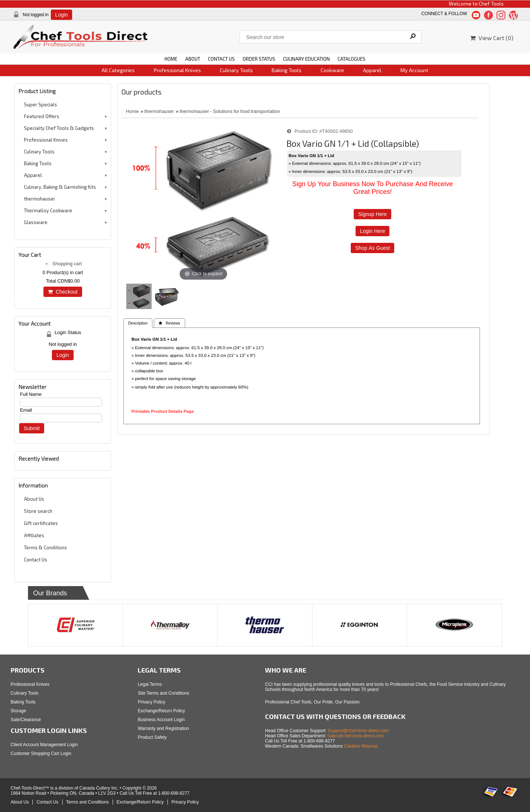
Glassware (36, 222)
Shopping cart (67, 264)
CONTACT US (221, 59)
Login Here (373, 231)
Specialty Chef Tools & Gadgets (59, 128)
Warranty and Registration (163, 728)
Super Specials (40, 104)
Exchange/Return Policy (161, 711)
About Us (34, 499)
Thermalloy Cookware (48, 210)
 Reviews (169, 323)
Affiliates (34, 535)
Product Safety (152, 737)
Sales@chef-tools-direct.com (356, 736)
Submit (32, 428)
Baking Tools (287, 70)
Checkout (63, 292)
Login (61, 15)
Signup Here (372, 214)
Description (138, 323)
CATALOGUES (351, 59)
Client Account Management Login (44, 745)
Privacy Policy (151, 702)
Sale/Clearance (26, 720)
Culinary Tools (236, 70)
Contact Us (36, 560)
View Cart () (492, 38)
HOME (171, 59)
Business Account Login (161, 720)
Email (26, 410)
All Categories (118, 70)
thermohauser (40, 199)
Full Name (31, 394)
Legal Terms (150, 684)
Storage (18, 711)
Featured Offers (42, 116)
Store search (38, 511)
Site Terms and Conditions (163, 693)
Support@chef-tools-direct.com (358, 731)
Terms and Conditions (88, 802)
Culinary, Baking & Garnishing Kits (60, 187)
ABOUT (193, 59)
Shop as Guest (372, 248)
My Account (414, 70)
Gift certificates (41, 523)
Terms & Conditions (45, 547)
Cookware (332, 70)
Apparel (372, 70)
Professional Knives (177, 70)
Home (132, 111)
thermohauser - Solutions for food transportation (230, 111)
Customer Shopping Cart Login (41, 754)
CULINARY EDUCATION (306, 59)
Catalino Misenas (361, 746)
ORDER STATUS (259, 59)
